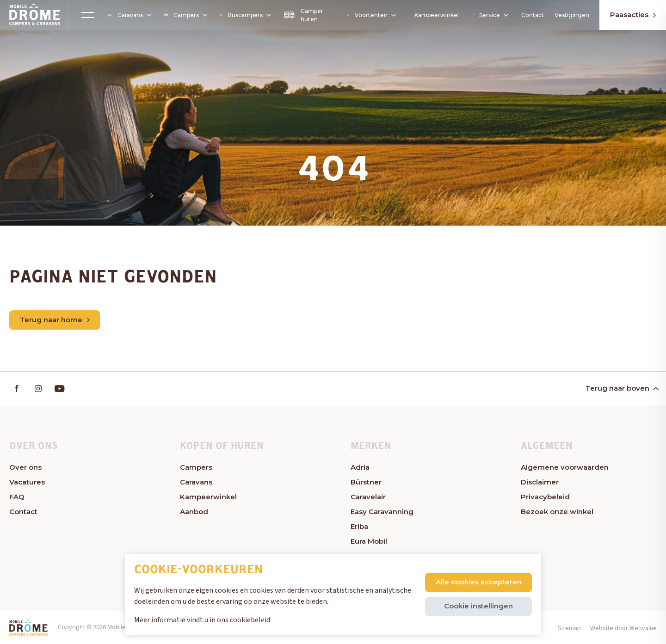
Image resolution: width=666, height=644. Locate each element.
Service (490, 15)
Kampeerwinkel (437, 15)
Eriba (359, 526)
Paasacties (633, 15)
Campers (185, 15)
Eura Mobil (369, 541)
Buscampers (245, 15)
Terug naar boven (622, 388)
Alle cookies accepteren (479, 582)
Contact (533, 15)
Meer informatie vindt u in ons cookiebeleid (202, 620)
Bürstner (366, 482)
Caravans (129, 15)
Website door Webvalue (623, 628)
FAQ (17, 497)
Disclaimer (540, 482)
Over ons (25, 467)
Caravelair (368, 497)
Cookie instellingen (478, 606)
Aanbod (194, 512)
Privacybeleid (545, 497)
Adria (360, 467)
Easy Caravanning (382, 512)
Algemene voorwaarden (565, 467)
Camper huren (303, 15)
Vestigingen (572, 15)
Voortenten (371, 15)
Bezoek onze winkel (557, 512)
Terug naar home (55, 320)
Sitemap (569, 628)
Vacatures (27, 482)
